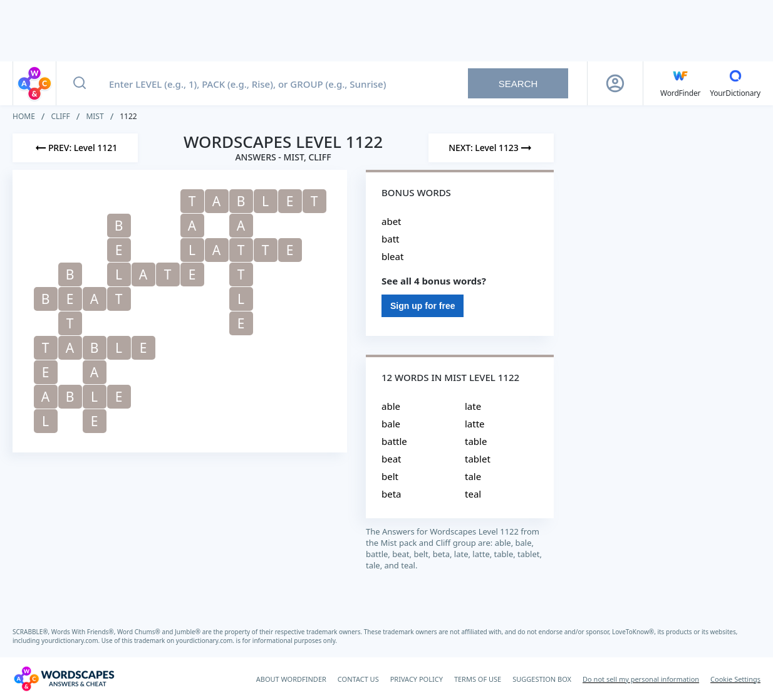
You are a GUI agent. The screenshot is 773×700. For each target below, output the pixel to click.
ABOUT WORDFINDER (291, 679)
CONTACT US (358, 679)
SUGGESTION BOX (542, 679)
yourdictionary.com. (71, 640)
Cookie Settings (735, 679)
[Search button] (80, 83)
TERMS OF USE (478, 679)
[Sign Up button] (615, 83)
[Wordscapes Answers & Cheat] (64, 679)
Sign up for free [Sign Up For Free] (423, 306)
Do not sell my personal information (641, 679)
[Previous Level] (75, 148)
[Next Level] (491, 148)
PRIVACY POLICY (417, 679)
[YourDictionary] (735, 83)
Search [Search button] (518, 84)
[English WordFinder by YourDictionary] (680, 83)
